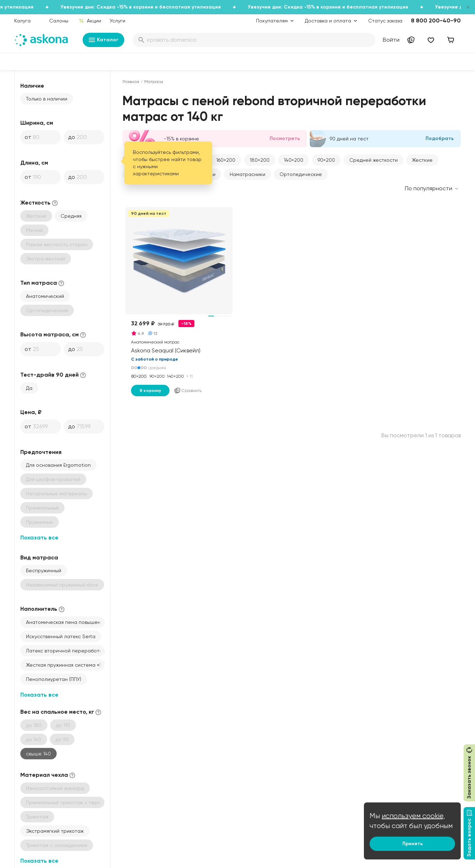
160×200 (226, 160)
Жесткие (422, 160)
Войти (391, 40)
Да (29, 388)
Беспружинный (44, 570)
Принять (413, 844)
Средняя (71, 216)
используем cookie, (413, 816)
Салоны (59, 21)
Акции (90, 21)
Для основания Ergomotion (58, 465)
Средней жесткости (374, 160)
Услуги (118, 21)
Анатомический (45, 296)
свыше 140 (38, 754)
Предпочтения (41, 452)
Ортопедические (301, 174)
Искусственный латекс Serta (61, 636)
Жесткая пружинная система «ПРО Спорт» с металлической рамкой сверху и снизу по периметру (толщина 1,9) (65, 665)
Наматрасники (247, 174)
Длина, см (34, 163)
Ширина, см (37, 123)
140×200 (294, 160)
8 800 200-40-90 (436, 20)
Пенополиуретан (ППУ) (54, 679)
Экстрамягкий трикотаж (55, 831)
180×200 (260, 160)
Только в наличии (47, 99)
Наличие (32, 86)
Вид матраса (39, 557)
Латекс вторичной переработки (65, 651)
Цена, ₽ (31, 412)
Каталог (103, 40)
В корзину (150, 391)
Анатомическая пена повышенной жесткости (65, 622)
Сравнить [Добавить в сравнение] (188, 391)
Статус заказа (385, 21)
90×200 (326, 160)
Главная (131, 82)
